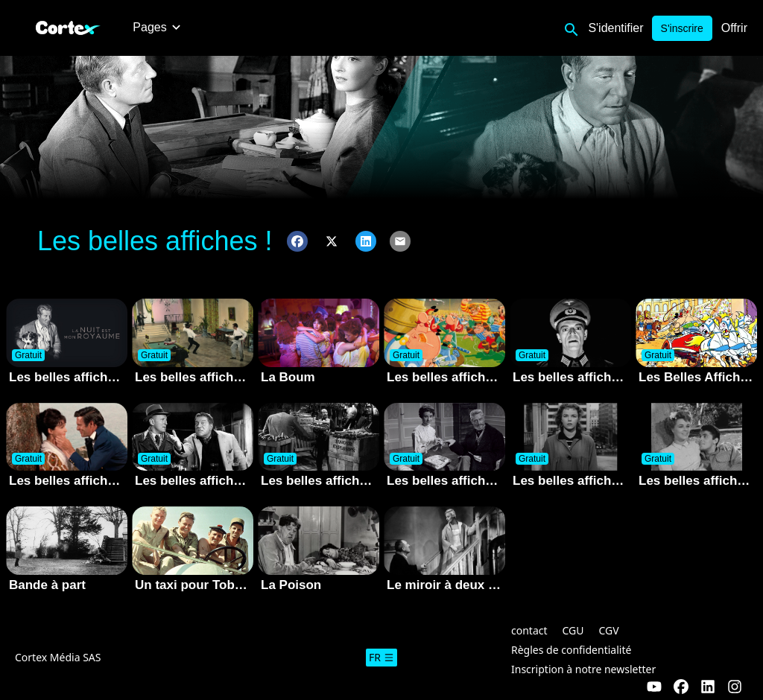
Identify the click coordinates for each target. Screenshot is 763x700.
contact (529, 630)
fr (381, 657)
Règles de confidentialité (571, 650)
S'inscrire (682, 28)
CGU (573, 630)
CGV (609, 630)
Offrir (734, 28)
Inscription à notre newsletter (583, 669)
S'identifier (615, 28)
